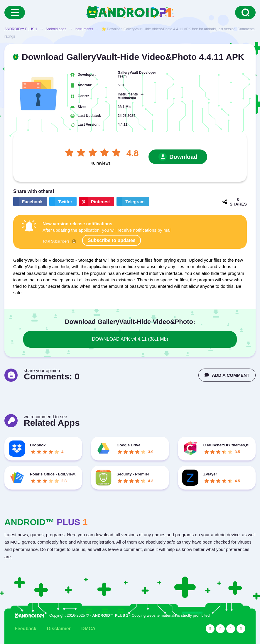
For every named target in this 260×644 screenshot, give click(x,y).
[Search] (245, 12)
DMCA (88, 629)
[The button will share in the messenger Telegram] (133, 201)
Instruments (84, 29)
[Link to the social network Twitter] (220, 629)
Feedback (26, 629)
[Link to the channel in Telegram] (241, 629)
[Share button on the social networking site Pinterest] (97, 201)
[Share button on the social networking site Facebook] (30, 201)
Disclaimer (59, 629)
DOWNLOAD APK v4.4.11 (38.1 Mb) (130, 339)
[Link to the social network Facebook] (231, 629)
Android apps (56, 29)
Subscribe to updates (112, 240)
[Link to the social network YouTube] (210, 629)
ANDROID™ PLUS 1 (21, 29)
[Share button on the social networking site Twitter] (63, 201)
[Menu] (15, 12)
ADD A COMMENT (227, 375)
